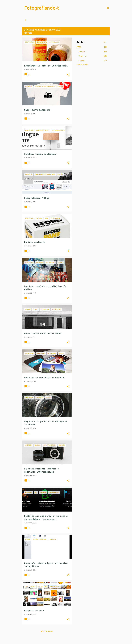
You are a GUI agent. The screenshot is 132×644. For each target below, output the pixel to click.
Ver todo (28, 33)
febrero (82, 56)
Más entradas (47, 632)
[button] (68, 75)
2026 (79, 47)
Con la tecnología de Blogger (66, 640)
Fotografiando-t (42, 8)
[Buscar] (108, 8)
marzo (82, 52)
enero (82, 61)
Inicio (27, 20)
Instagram (40, 20)
